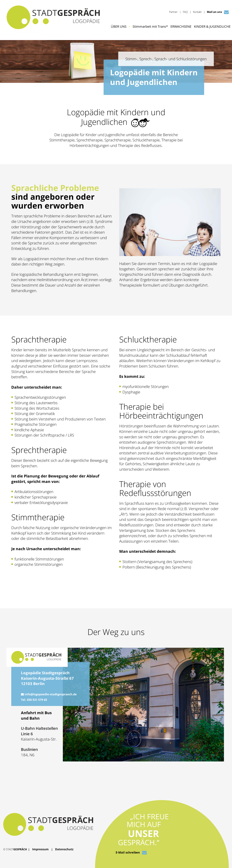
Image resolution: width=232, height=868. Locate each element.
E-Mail (131, 853)
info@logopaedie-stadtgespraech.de (49, 694)
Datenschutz (64, 849)
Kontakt (197, 12)
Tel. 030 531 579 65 (34, 700)
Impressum (40, 849)
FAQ (185, 12)
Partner (173, 12)
